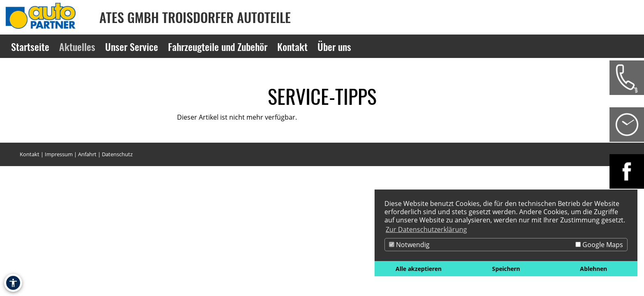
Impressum (59, 154)
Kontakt (30, 154)
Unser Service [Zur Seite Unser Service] (132, 46)
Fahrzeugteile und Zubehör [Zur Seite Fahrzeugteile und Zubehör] (218, 46)
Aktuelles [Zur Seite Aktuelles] (77, 46)
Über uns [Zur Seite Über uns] (334, 46)
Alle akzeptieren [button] (419, 269)
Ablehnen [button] (593, 269)
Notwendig (409, 245)
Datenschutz (117, 154)
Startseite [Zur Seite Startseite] (30, 46)
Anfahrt (87, 154)
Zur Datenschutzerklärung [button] (426, 229)
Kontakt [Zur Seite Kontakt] (292, 46)
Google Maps (599, 245)
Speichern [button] (506, 269)
